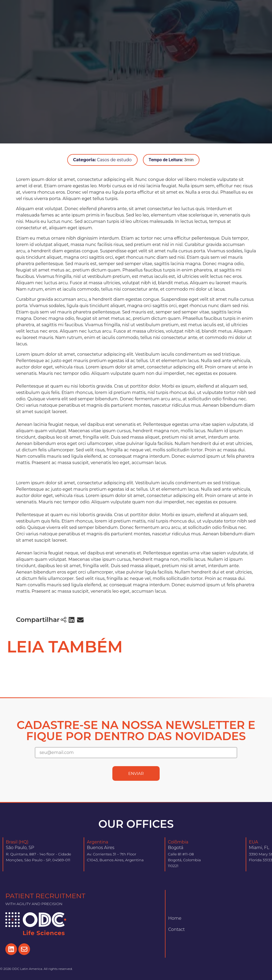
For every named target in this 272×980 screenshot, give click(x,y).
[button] (71, 620)
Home (175, 918)
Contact (176, 929)
